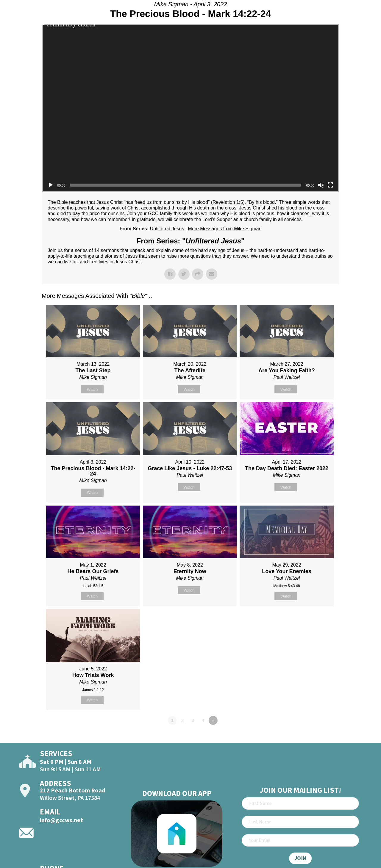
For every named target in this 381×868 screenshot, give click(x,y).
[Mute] (321, 185)
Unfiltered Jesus (167, 229)
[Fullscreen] (330, 185)
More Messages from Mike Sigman (225, 229)
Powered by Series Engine (317, 737)
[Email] (300, 840)
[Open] (366, 21)
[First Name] (300, 803)
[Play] (51, 185)
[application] (190, 108)
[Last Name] (300, 822)
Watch (92, 389)
